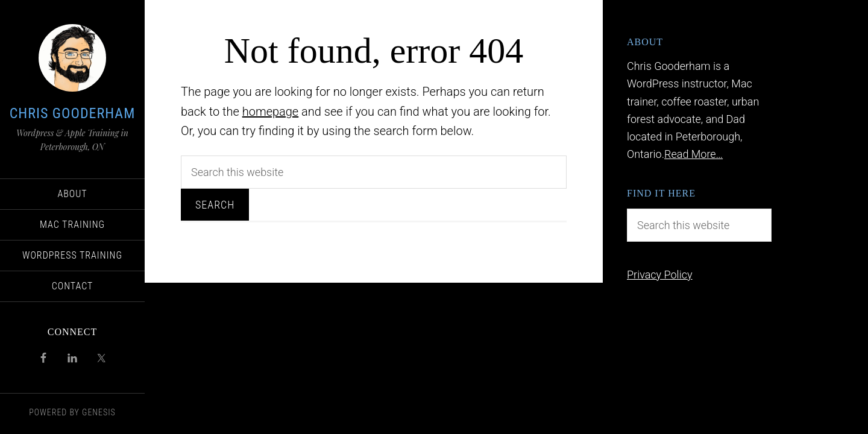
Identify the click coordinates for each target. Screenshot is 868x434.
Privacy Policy (660, 275)
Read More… (693, 154)
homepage (271, 112)
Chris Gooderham (73, 113)
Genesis (99, 412)
